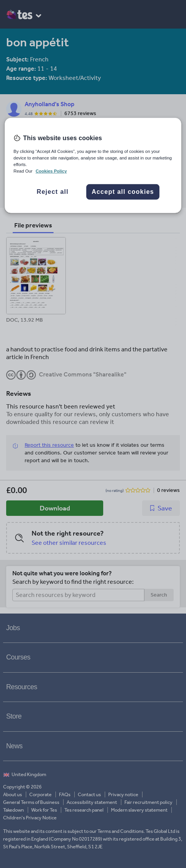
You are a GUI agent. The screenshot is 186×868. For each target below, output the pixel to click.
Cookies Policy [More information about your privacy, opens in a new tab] (51, 171)
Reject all (53, 192)
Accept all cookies (123, 192)
